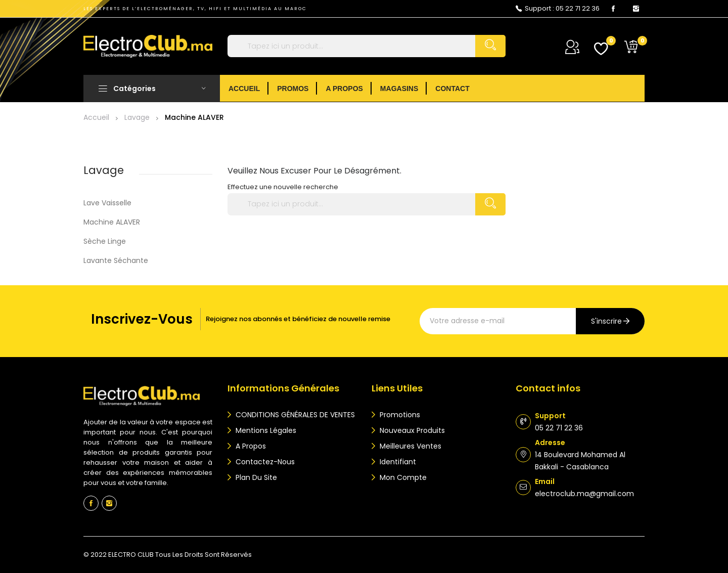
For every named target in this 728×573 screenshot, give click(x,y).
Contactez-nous (264, 462)
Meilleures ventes (409, 446)
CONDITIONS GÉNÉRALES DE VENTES (294, 415)
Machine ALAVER (112, 222)
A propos (250, 446)
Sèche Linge (105, 241)
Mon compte (402, 477)
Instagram (636, 9)
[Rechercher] (367, 46)
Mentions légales (265, 430)
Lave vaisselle (107, 203)
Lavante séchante (116, 260)
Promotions (399, 415)
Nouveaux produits (411, 430)
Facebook (613, 9)
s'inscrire (606, 321)
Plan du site (255, 477)
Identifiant (397, 462)
